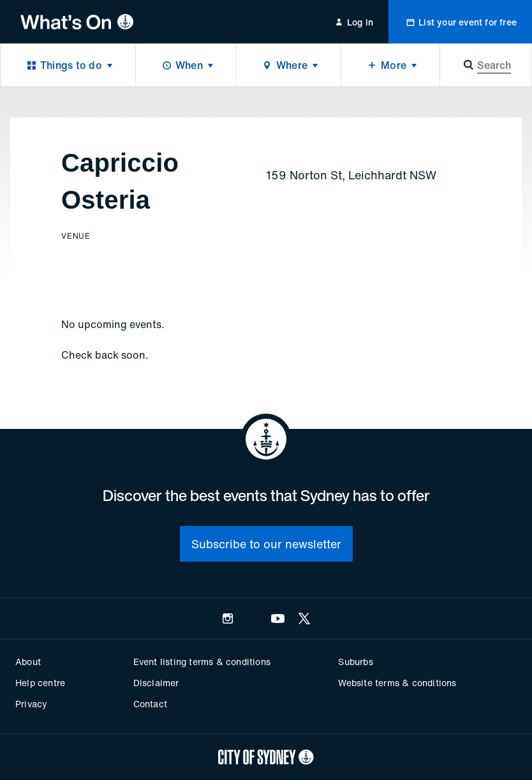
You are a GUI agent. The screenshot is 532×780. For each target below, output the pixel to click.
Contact (150, 704)
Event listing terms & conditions (202, 662)
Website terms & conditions (397, 683)
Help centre (40, 683)
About (28, 662)
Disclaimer (156, 683)
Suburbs (355, 662)
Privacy (31, 704)
